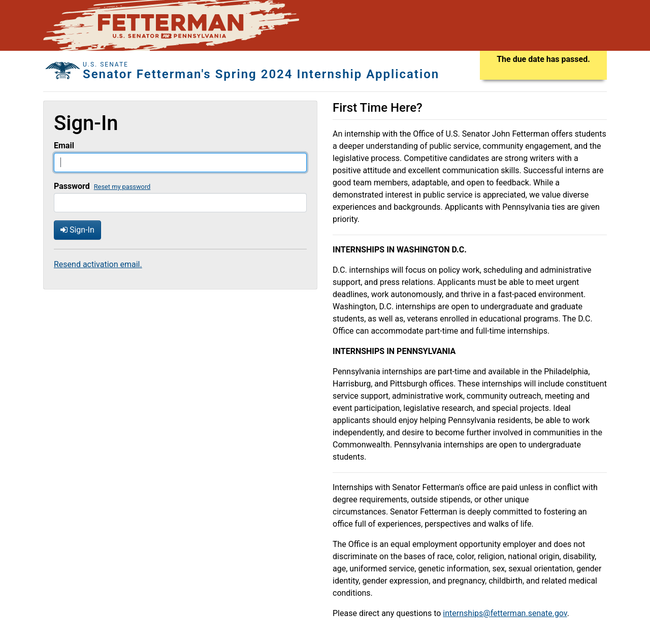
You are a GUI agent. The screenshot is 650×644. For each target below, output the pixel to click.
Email (64, 146)
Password (72, 186)
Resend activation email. (98, 264)
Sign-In (77, 230)
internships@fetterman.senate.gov (505, 613)
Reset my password (122, 187)
